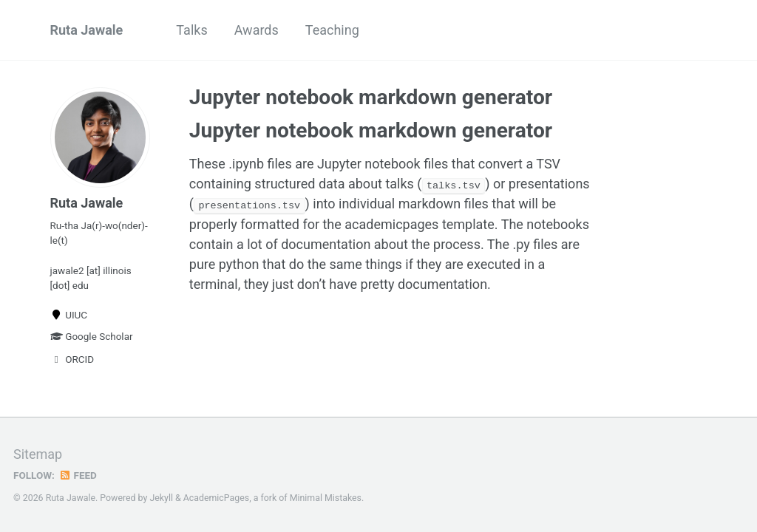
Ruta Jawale (87, 30)
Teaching (332, 30)
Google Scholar (92, 336)
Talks (191, 30)
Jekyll (161, 498)
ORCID (72, 359)
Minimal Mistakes (326, 498)
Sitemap (38, 454)
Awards (257, 30)
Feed (78, 475)
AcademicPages (216, 498)
